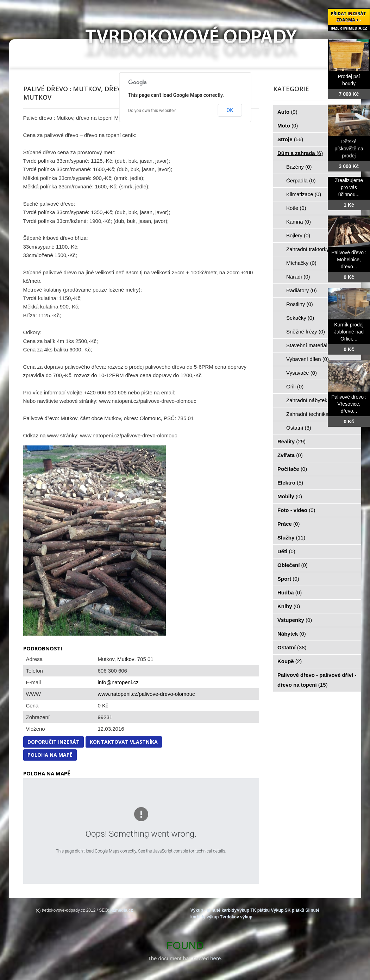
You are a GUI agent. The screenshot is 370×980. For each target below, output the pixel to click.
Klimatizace (304, 194)
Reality (291, 441)
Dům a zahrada (300, 153)
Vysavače (302, 373)
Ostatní (299, 428)
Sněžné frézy (306, 332)
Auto (287, 112)
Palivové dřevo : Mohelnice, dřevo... (349, 260)
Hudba (290, 592)
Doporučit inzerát (54, 742)
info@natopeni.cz (118, 682)
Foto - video (296, 510)
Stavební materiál (311, 345)
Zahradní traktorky (312, 249)
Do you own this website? (152, 111)
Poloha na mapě (50, 755)
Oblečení (293, 565)
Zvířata (290, 455)
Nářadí (298, 277)
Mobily (290, 496)
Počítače (292, 469)
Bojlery (298, 235)
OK (230, 110)
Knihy (289, 606)
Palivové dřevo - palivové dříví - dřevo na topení (317, 680)
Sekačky (300, 318)
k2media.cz (121, 910)
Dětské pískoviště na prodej (349, 149)
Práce (289, 524)
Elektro (290, 483)
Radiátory (302, 290)
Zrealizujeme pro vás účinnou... (349, 187)
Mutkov (126, 659)
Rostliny (300, 304)
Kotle (296, 208)
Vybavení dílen (308, 359)
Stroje (290, 139)
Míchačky (301, 263)
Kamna (299, 222)
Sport (288, 579)
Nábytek (292, 634)
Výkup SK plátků (287, 910)
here (215, 958)
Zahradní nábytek (311, 400)
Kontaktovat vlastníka (124, 742)
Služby (291, 538)
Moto (288, 126)
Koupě (290, 661)
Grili (295, 386)
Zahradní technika (311, 414)
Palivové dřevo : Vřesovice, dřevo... (349, 404)
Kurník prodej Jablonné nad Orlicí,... (349, 332)
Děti (286, 551)
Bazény (299, 167)
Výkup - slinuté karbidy (214, 910)
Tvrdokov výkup (236, 917)
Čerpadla (301, 180)
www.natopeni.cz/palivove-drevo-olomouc (146, 694)
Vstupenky (295, 620)
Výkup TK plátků (253, 910)
